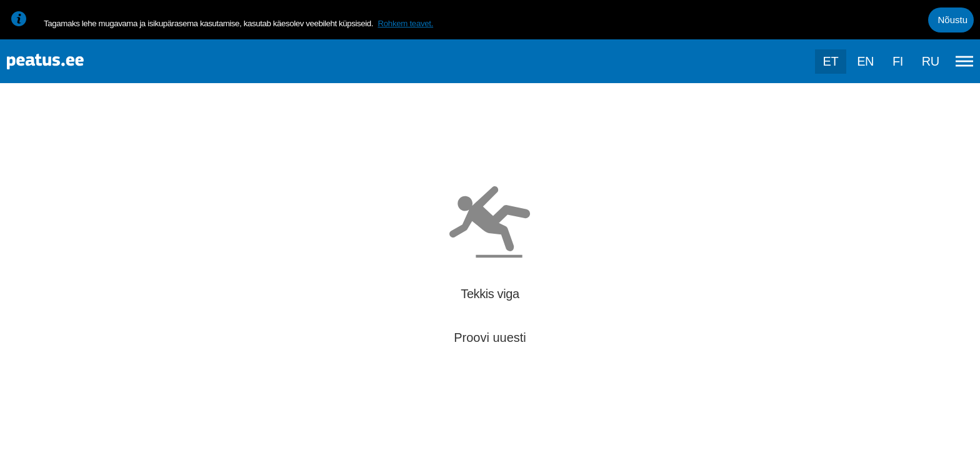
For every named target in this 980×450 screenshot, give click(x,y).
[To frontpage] (72, 62)
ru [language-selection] (931, 61)
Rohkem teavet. (405, 23)
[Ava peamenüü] (964, 61)
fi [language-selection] (898, 61)
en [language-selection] (865, 61)
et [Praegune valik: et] (831, 61)
